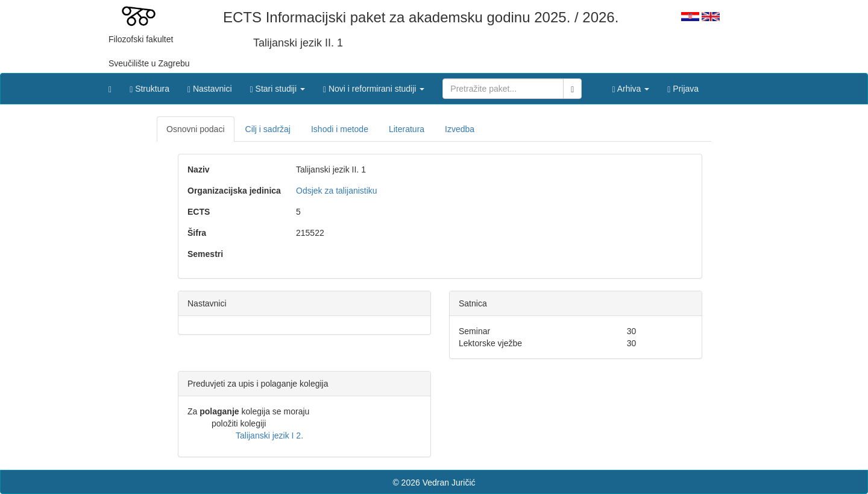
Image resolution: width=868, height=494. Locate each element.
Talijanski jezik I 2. (269, 435)
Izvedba (460, 129)
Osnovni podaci (196, 129)
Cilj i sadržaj (268, 129)
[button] (278, 86)
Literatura (407, 129)
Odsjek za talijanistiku (337, 191)
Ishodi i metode (340, 129)
